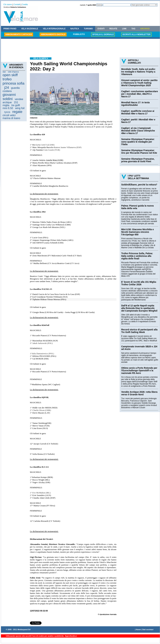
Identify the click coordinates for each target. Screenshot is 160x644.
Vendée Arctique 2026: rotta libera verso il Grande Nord (139, 393)
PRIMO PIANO (10, 29)
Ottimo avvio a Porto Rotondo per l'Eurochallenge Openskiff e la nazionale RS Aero (139, 370)
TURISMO (88, 29)
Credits (25, 5)
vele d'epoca (13, 72)
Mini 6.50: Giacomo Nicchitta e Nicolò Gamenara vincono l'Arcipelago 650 (137, 232)
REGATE (113, 29)
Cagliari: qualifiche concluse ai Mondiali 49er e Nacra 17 (138, 112)
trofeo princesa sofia (14, 81)
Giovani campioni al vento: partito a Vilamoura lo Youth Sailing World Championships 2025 (139, 83)
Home (138, 630)
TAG (133, 29)
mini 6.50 (8, 108)
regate (17, 112)
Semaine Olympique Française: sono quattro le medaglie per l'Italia (138, 142)
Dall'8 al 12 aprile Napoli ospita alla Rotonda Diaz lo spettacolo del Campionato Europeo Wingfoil (139, 308)
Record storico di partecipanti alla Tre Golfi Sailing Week (139, 331)
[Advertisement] (80, 48)
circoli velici (9, 115)
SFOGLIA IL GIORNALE (103, 34)
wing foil (20, 108)
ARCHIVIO (145, 29)
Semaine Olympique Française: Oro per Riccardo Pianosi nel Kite (139, 152)
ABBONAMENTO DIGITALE (53, 34)
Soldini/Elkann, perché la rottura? (139, 185)
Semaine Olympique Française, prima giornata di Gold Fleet (138, 160)
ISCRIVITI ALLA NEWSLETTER (136, 34)
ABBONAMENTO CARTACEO (19, 34)
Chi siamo (8, 5)
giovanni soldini (9, 97)
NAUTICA (75, 29)
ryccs (7, 112)
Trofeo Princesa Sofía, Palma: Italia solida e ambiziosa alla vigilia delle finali (137, 256)
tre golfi (16, 105)
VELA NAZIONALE (30, 29)
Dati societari (148, 630)
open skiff (10, 75)
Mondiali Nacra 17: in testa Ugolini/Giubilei (135, 104)
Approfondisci (71, 636)
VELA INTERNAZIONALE (54, 29)
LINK (124, 29)
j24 (7, 88)
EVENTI (101, 29)
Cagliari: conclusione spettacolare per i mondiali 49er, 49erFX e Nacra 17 (140, 94)
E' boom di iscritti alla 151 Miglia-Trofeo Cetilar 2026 (139, 283)
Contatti (17, 5)
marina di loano (11, 118)
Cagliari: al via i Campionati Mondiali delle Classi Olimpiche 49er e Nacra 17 (138, 131)
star (4, 72)
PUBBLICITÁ (79, 34)
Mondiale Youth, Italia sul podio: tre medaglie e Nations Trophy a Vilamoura (138, 72)
